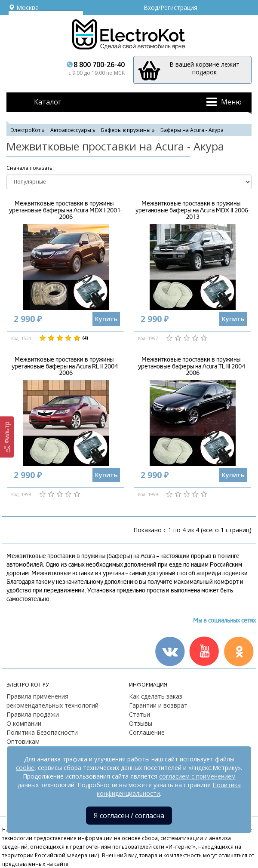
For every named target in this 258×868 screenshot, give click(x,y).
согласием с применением (197, 776)
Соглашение (147, 732)
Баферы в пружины (126, 130)
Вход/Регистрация (170, 8)
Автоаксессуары (71, 130)
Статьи (140, 714)
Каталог (48, 102)
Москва (24, 8)
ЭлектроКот (26, 130)
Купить (106, 319)
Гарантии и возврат (158, 705)
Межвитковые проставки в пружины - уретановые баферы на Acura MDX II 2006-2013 (193, 210)
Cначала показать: (30, 168)
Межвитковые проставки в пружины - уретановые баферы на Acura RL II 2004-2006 (66, 366)
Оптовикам (23, 741)
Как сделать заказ (156, 696)
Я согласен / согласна (129, 816)
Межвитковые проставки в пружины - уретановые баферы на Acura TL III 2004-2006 (192, 366)
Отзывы (141, 723)
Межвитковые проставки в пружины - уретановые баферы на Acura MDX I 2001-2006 (66, 210)
